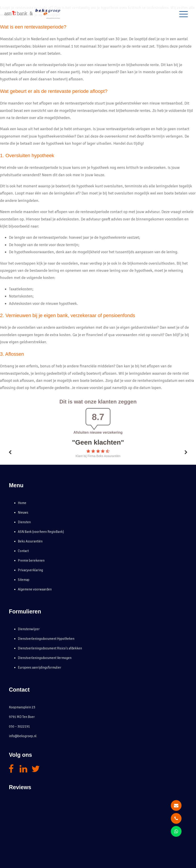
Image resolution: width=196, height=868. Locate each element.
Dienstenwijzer (29, 629)
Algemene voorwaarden (35, 589)
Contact (23, 551)
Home (22, 503)
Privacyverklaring (30, 570)
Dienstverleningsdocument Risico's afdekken (50, 648)
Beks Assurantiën (30, 541)
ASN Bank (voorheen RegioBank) (41, 532)
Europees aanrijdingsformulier (40, 667)
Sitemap (24, 580)
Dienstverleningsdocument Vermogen (45, 658)
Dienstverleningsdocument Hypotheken (46, 639)
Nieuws (23, 512)
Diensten (24, 522)
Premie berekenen (31, 561)
